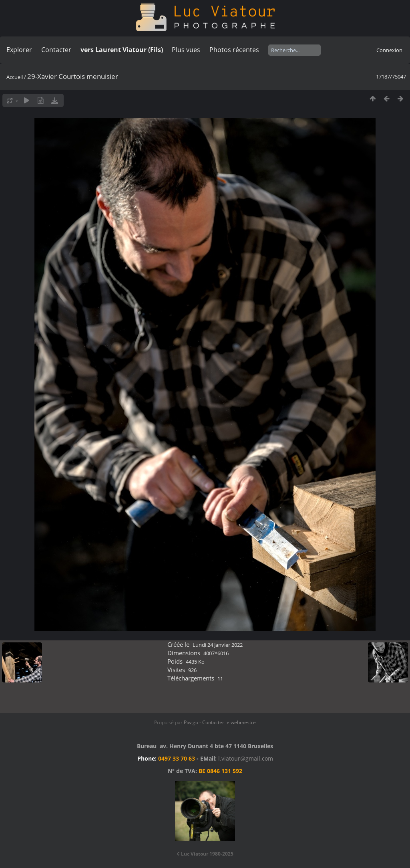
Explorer (19, 50)
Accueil (15, 77)
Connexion (389, 50)
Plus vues (186, 50)
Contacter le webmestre (229, 722)
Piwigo (191, 722)
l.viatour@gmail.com (246, 758)
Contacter (56, 50)
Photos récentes (234, 50)
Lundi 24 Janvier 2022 (218, 645)
